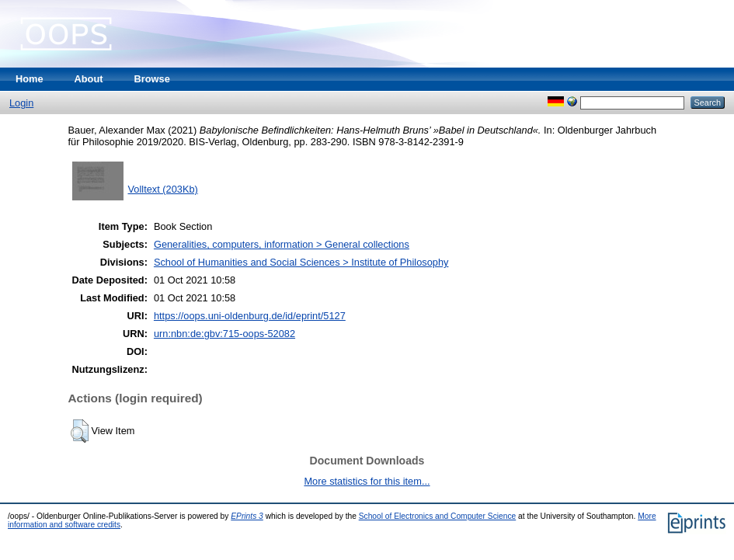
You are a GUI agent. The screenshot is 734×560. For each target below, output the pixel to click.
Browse (152, 79)
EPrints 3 (247, 516)
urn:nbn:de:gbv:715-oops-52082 (224, 334)
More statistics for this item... (367, 481)
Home (30, 79)
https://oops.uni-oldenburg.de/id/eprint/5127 (250, 316)
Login (21, 103)
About (89, 79)
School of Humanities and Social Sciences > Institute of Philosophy (301, 262)
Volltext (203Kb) (163, 189)
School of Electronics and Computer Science (438, 516)
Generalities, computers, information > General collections (282, 244)
